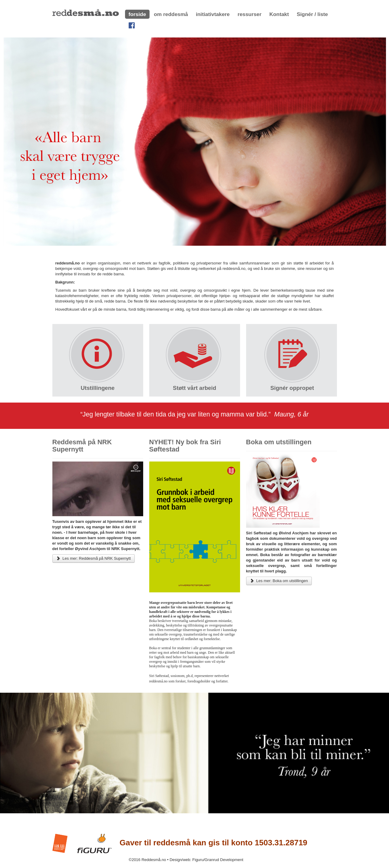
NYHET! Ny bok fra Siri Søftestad (185, 446)
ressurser (250, 14)
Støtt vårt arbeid (194, 388)
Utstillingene (98, 388)
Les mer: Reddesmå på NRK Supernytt (94, 558)
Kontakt (279, 14)
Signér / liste (312, 14)
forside (137, 14)
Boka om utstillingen (279, 442)
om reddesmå (171, 14)
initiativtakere (213, 14)
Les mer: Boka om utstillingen (279, 581)
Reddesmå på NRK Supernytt (82, 446)
